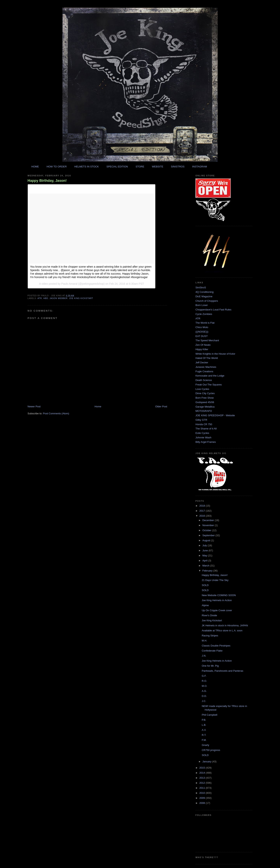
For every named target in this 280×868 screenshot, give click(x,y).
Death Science (204, 380)
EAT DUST (202, 336)
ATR (198, 318)
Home (98, 406)
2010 (203, 793)
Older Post (161, 406)
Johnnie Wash (203, 437)
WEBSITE (158, 167)
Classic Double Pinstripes (216, 646)
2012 (203, 783)
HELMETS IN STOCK (86, 167)
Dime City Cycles (205, 393)
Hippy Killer (202, 349)
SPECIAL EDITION (117, 167)
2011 (203, 788)
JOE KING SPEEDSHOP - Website (215, 415)
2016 (203, 516)
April (205, 561)
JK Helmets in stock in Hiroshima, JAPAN (225, 625)
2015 (203, 768)
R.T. (204, 735)
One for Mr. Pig (210, 666)
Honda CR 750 (204, 424)
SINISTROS (178, 167)
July (205, 545)
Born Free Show (205, 398)
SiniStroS (201, 287)
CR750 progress (211, 750)
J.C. (204, 701)
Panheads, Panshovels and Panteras (222, 671)
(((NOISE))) (202, 332)
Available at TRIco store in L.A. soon (222, 631)
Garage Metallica (205, 407)
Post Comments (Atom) (56, 413)
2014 (203, 773)
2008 (203, 803)
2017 (203, 511)
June (206, 550)
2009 (203, 798)
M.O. (204, 686)
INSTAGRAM (200, 167)
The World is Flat (205, 323)
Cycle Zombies (204, 314)
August (207, 540)
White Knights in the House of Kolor (215, 354)
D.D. (204, 696)
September (209, 535)
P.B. (204, 720)
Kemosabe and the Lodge (210, 376)
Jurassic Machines (206, 367)
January (207, 762)
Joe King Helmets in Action (217, 600)
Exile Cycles (202, 433)
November (209, 525)
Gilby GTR (201, 420)
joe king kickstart (81, 298)
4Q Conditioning (204, 292)
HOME (35, 167)
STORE (140, 167)
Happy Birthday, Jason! (47, 181)
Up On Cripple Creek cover (217, 610)
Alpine (205, 605)
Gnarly (205, 745)
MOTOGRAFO (204, 411)
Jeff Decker (202, 362)
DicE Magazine (204, 296)
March (206, 566)
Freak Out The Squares (209, 385)
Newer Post (34, 406)
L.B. (204, 725)
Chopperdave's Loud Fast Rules (213, 310)
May (205, 556)
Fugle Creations (204, 371)
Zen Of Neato (203, 345)
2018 (203, 506)
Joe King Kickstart (212, 620)
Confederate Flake (212, 651)
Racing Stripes (210, 636)
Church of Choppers (207, 301)
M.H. (204, 641)
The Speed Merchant (207, 340)
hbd (46, 298)
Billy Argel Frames (206, 442)
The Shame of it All (206, 429)
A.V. (204, 730)
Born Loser (202, 305)
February (208, 571)
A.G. (204, 691)
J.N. (204, 656)
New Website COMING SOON (219, 595)
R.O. (204, 681)
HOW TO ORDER (57, 167)
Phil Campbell (209, 715)
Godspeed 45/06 (205, 402)
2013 (203, 778)
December (209, 520)
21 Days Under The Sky (215, 580)
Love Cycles (202, 389)
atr (40, 298)
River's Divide (209, 615)
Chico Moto (202, 327)
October (207, 530)
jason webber (59, 298)
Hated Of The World (207, 358)
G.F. (204, 676)
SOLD (205, 585)
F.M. (204, 740)
